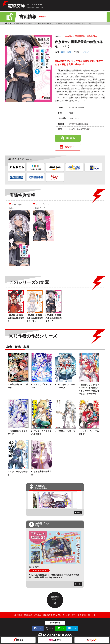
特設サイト (70, 147)
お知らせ (60, 615)
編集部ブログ (49, 615)
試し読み (70, 138)
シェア (39, 628)
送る (62, 628)
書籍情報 (20, 24)
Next (80, 500)
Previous (30, 500)
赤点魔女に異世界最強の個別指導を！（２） (35, 318)
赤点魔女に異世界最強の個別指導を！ (40, 24)
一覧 (79, 513)
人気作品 (37, 615)
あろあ (86, 52)
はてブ (74, 628)
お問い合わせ (55, 623)
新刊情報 (18, 615)
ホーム (10, 24)
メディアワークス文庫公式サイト (81, 615)
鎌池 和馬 (66, 52)
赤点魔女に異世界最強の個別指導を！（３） (54, 318)
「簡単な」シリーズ (66, 431)
